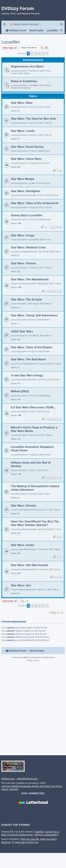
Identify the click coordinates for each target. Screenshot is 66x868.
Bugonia (6, 847)
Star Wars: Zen (21, 590)
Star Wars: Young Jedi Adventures (34, 321)
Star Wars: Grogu (23, 241)
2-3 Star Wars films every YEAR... (33, 413)
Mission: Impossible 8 (46, 840)
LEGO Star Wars (22, 337)
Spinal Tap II (52, 837)
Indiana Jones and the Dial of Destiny (31, 469)
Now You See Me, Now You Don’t (38, 844)
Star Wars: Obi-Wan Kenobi (29, 570)
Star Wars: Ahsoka (23, 511)
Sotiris (24, 76)
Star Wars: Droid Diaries (27, 152)
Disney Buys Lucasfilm (27, 220)
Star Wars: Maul (22, 108)
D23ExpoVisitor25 (29, 257)
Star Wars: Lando (23, 136)
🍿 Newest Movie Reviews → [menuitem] (25, 24)
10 (60, 233)
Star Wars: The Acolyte (26, 305)
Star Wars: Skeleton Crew (28, 253)
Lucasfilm (11, 47)
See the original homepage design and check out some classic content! (32, 793)
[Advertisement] (32, 715)
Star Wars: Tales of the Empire (31, 353)
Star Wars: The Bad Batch (28, 365)
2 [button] (32, 59)
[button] (47, 59)
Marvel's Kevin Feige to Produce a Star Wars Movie (34, 434)
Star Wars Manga (22, 184)
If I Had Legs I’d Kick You (25, 847)
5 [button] (43, 59)
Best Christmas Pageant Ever (17, 840)
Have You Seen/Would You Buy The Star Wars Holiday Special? (35, 529)
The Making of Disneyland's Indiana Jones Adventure (35, 493)
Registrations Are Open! (27, 72)
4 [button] (39, 59)
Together (39, 837)
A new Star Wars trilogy (27, 381)
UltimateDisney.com (27, 784)
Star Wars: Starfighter (26, 196)
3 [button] (36, 59)
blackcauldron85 (29, 200)
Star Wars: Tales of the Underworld (35, 208)
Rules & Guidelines (24, 86)
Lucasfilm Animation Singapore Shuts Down (32, 454)
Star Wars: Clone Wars (26, 164)
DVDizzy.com (8, 784)
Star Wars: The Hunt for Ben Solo (34, 124)
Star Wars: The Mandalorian (30, 285)
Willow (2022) (20, 397)
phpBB (24, 663)
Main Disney (25, 78)
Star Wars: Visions (23, 269)
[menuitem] (62, 24)
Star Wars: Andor (23, 550)
